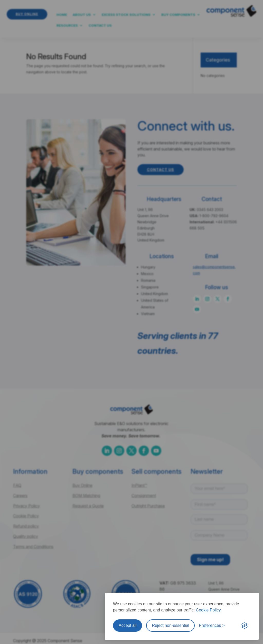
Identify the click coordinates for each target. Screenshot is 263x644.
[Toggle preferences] (212, 626)
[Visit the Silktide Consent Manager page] (245, 626)
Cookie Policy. (209, 610)
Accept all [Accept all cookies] (128, 625)
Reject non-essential (170, 625)
